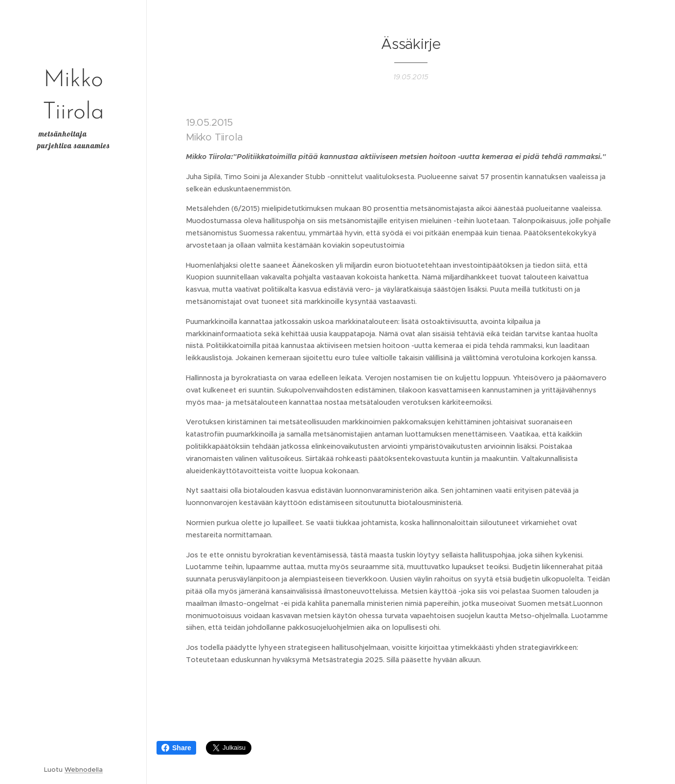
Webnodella (84, 770)
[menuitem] (73, 344)
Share (176, 748)
